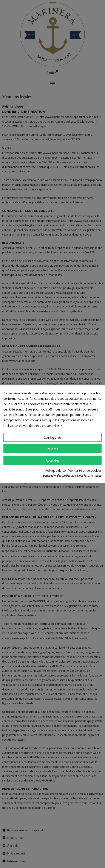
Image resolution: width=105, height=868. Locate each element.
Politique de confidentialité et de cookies (73, 470)
